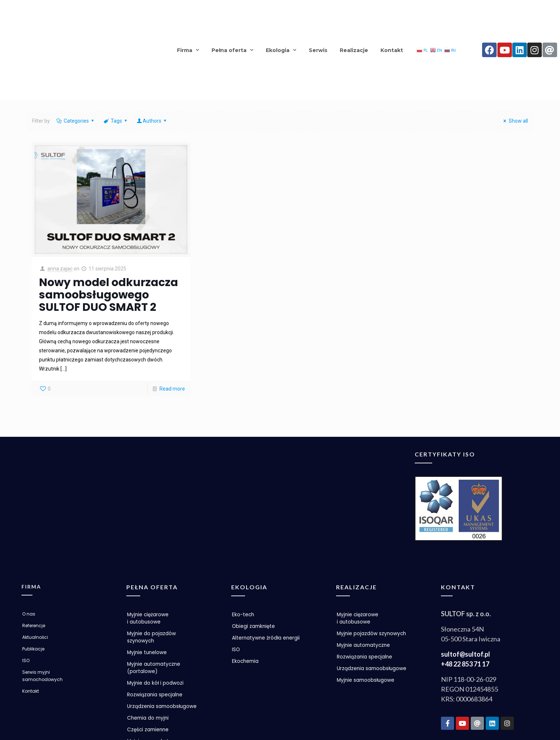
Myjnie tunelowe (148, 570)
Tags (116, 52)
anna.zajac (60, 200)
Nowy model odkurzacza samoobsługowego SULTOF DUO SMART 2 (109, 226)
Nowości (137, 678)
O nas (29, 531)
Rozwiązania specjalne (155, 612)
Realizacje (354, 16)
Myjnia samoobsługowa (157, 666)
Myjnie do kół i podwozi (156, 601)
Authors (152, 52)
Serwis (318, 16)
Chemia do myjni (149, 643)
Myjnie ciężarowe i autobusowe (149, 536)
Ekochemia (246, 579)
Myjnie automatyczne (365, 570)
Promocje (139, 689)
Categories (76, 52)
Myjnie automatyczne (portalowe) (155, 585)
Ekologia (281, 16)
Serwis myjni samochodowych (42, 593)
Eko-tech (244, 532)
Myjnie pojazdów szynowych (358, 555)
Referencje (34, 543)
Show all (515, 52)
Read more (172, 320)
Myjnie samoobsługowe (367, 612)
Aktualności (35, 555)
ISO (26, 578)
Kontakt (392, 16)
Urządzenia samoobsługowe (148, 628)
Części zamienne (149, 654)
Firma (188, 16)
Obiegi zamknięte (254, 544)
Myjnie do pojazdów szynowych (152, 555)
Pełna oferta (232, 16)
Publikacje (33, 566)
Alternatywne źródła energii (267, 555)
